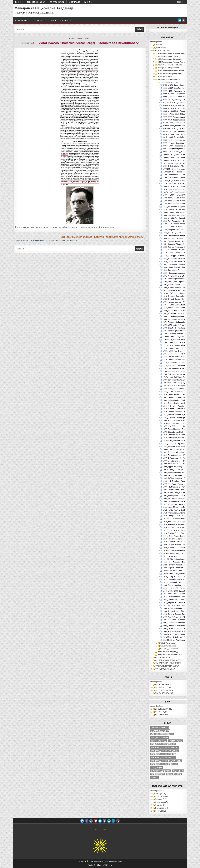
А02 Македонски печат (168, 56)
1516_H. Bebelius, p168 (172, 227)
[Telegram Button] (100, 821)
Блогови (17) (161, 799)
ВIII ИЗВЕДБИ (161, 715)
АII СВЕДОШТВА (163, 657)
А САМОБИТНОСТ (22, 20)
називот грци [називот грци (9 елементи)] (176, 741)
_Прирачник (161, 48)
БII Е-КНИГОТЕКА (163, 687)
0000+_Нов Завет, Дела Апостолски (178, 97)
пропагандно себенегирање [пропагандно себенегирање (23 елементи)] (163, 744)
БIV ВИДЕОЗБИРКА (164, 693)
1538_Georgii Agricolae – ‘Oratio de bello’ (179, 233)
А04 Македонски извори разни (171, 62)
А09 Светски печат (166, 77)
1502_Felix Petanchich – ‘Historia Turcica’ (179, 221)
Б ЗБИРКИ (39, 20)
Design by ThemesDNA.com (100, 865)
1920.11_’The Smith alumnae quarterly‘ (178, 550)
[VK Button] (104, 821)
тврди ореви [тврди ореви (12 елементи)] (157, 774)
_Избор (158, 45)
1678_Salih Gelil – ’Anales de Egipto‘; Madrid (181, 328)
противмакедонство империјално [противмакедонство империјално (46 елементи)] (166, 761)
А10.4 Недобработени (169, 649)
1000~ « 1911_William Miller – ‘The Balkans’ (180, 154)
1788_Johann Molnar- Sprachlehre (177, 371)
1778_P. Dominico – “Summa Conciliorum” (180, 363)
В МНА (51, 20)
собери (160, 42)
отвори (153, 42)
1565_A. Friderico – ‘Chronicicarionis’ (178, 250)
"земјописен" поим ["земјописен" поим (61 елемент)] (160, 727)
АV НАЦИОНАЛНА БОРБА (167, 666)
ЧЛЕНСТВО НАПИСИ (57, 2)
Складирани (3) (162, 808)
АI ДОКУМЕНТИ (162, 50)
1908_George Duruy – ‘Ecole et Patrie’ (178, 498)
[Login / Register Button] (180, 20)
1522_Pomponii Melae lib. (173, 230)
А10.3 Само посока (168, 646)
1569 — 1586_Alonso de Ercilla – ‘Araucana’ (181, 253)
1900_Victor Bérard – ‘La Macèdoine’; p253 (180, 464)
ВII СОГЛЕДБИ (162, 712)
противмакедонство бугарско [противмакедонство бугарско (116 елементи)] (165, 751)
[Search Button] (184, 20)
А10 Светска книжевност (169, 79)
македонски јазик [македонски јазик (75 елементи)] (160, 737)
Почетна (19, 2)
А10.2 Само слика (168, 643)
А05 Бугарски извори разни (170, 65)
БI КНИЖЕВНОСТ (163, 685)
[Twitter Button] (82, 821)
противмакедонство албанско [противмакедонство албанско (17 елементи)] (164, 747)
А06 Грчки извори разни (169, 68)
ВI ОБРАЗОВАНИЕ (164, 709)
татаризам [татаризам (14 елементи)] (178, 771)
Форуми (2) (160, 805)
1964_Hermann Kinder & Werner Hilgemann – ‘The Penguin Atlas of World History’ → (103, 237)
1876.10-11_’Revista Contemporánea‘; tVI (179, 423)
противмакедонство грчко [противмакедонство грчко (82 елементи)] (163, 754)
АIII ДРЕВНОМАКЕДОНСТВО (168, 660)
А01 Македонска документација (172, 53)
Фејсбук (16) (161, 794)
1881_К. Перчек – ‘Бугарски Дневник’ (178, 444)
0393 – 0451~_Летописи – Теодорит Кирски (181, 105)
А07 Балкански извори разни (171, 71)
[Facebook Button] (87, 821)
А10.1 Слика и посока (80, 38)
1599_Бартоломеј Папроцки (174, 270)
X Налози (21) (161, 796)
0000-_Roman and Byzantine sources (178, 94)
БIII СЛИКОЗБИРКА (164, 690)
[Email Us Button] (109, 821)
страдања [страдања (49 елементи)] (157, 767)
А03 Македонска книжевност (170, 59)
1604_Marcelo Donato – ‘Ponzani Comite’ (179, 285)
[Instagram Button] (91, 821)
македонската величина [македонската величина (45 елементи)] (162, 734)
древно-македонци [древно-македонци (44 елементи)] (160, 731)
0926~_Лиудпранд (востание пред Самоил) (181, 149)
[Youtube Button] (96, 821)
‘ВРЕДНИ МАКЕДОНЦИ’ (36, 2)
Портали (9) (160, 811)
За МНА (87, 2)
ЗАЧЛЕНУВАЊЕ (74, 2)
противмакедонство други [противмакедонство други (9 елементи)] (163, 757)
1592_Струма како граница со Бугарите (179, 264)
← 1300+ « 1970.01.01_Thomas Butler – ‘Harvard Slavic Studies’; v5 (46, 240)
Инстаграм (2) (161, 802)
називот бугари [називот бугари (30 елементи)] (159, 741)
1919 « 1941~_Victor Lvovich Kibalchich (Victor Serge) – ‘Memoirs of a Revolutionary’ (80, 43)
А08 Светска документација (170, 74)
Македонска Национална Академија (44, 8)
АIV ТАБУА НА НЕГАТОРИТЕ (168, 663)
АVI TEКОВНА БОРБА (165, 669)
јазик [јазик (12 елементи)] (154, 777)
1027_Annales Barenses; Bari (175, 163)
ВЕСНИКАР (65, 20)
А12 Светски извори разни (170, 654)
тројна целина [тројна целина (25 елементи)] (174, 774)
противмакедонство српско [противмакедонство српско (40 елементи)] (164, 764)
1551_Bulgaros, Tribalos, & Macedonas (178, 244)
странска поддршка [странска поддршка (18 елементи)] (160, 771)
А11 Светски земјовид (168, 652)
